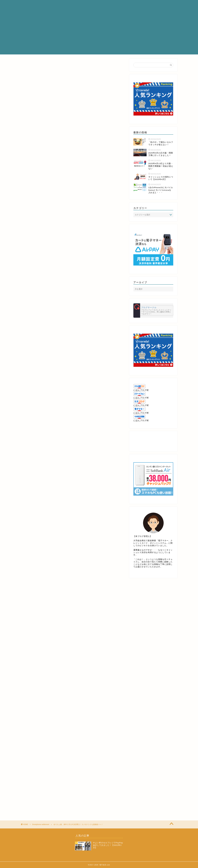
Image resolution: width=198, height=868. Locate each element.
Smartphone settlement (30, 63)
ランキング (121, 4)
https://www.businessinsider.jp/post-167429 (45, 345)
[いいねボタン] (24, 567)
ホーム (73, 4)
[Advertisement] (99, 35)
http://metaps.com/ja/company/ (38, 363)
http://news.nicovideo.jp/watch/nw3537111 (45, 548)
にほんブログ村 (141, 390)
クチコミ (136, 4)
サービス (105, 4)
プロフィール (89, 4)
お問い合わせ (153, 4)
